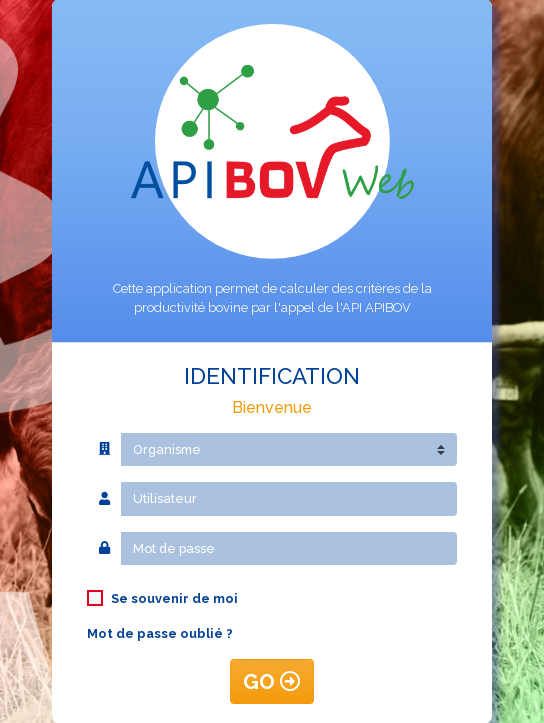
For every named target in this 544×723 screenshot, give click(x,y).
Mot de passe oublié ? (160, 633)
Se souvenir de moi (174, 598)
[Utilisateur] (289, 498)
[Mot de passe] (289, 548)
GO (272, 681)
